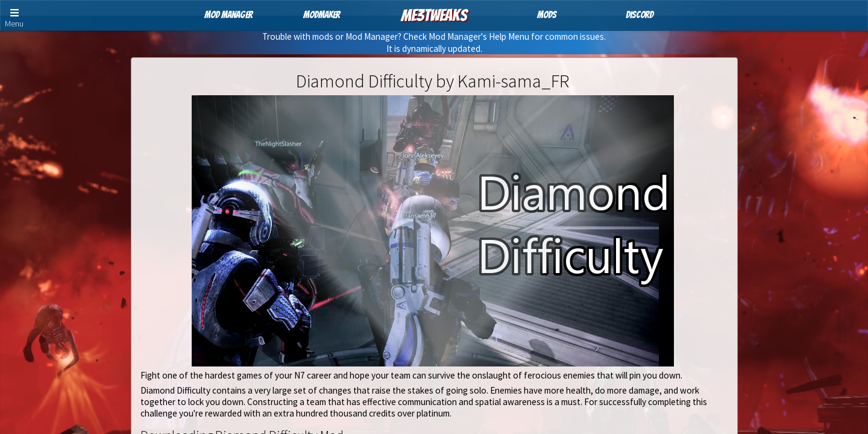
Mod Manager (228, 15)
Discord (640, 15)
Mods (547, 15)
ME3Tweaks (434, 15)
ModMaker (322, 15)
